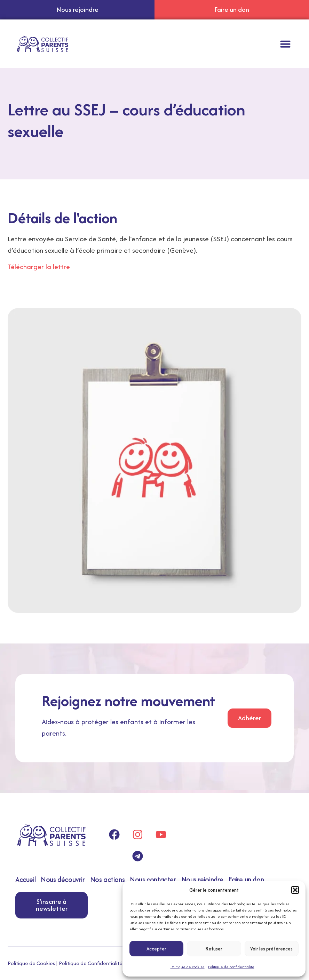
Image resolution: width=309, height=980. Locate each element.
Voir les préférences (271, 949)
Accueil (25, 879)
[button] (295, 890)
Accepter (156, 949)
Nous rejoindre (202, 879)
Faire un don (246, 879)
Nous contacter (153, 879)
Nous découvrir (63, 879)
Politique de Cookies (31, 963)
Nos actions (108, 879)
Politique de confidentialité (231, 967)
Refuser (214, 949)
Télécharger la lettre (39, 266)
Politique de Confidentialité (91, 963)
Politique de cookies (188, 967)
